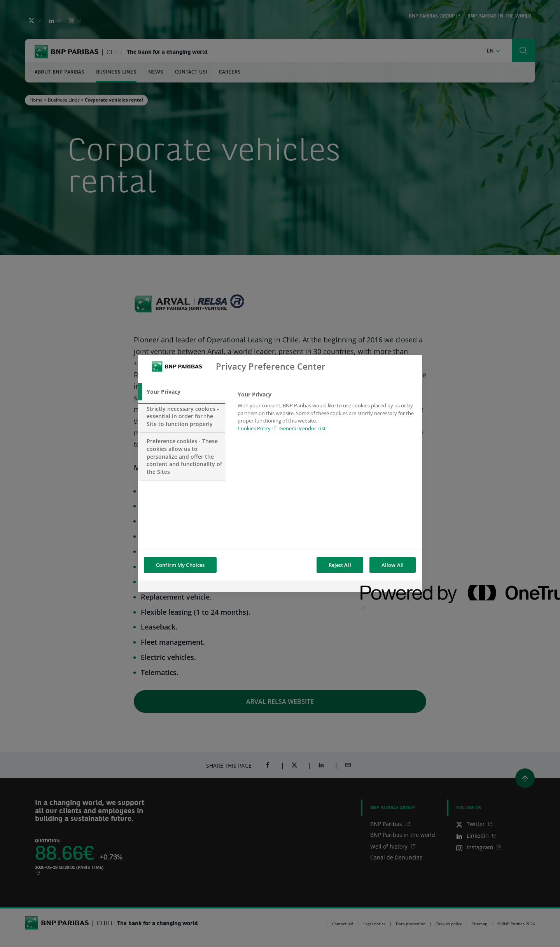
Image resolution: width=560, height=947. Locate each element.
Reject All (340, 565)
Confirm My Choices (180, 565)
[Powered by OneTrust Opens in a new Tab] (388, 587)
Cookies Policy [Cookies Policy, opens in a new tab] (254, 428)
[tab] (182, 392)
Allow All (393, 565)
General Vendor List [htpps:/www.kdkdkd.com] (302, 428)
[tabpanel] (326, 414)
